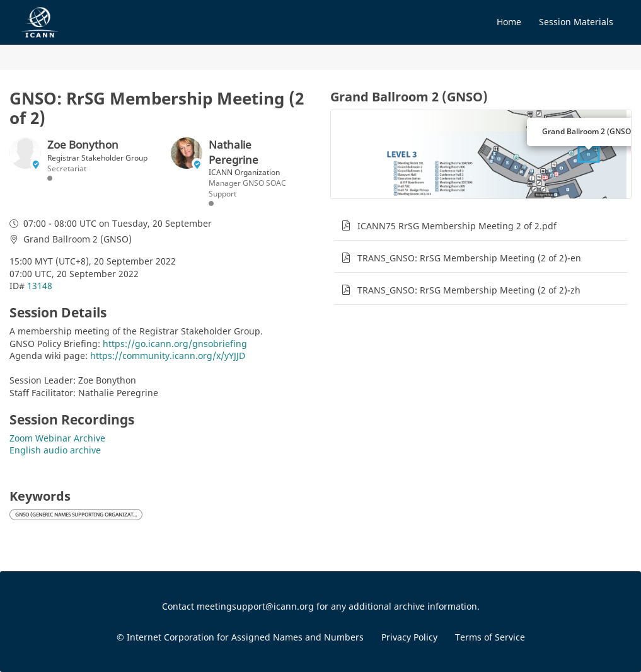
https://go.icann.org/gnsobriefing (175, 344)
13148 (40, 286)
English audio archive (55, 450)
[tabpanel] (481, 341)
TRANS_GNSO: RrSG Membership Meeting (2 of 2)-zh (469, 290)
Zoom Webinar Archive (57, 438)
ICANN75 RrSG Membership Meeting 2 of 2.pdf (457, 226)
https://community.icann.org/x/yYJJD (168, 356)
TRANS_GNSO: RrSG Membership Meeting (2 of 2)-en (469, 258)
